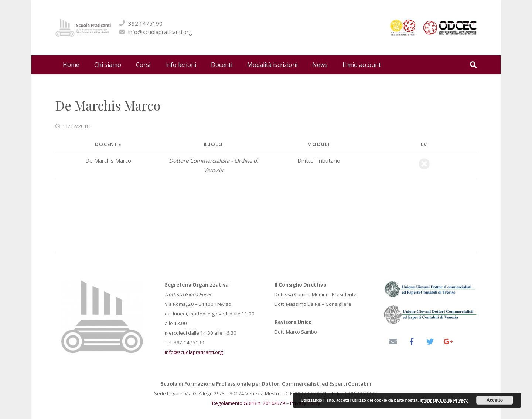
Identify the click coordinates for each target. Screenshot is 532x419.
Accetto (495, 400)
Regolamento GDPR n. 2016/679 (249, 403)
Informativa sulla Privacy (444, 400)
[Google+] (449, 342)
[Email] (393, 342)
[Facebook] (412, 342)
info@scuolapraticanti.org (218, 32)
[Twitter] (430, 342)
